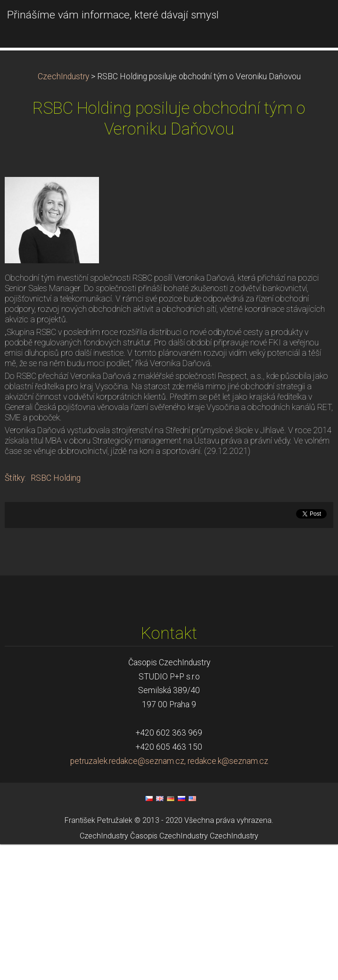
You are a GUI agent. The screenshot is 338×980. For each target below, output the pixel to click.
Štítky (15, 614)
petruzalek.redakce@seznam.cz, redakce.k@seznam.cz (169, 897)
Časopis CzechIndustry (169, 972)
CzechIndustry (63, 212)
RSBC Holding (56, 614)
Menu (312, 21)
